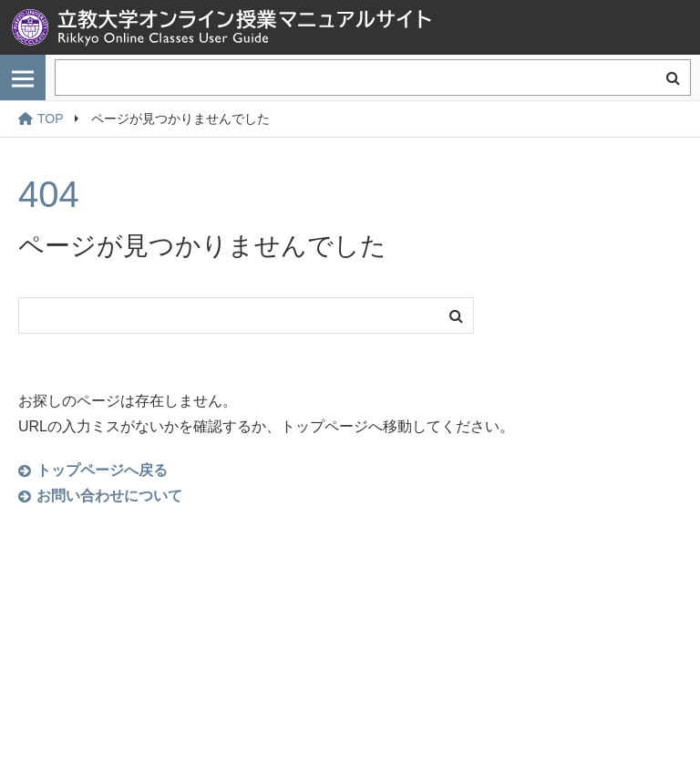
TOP (41, 119)
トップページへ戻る (102, 470)
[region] (350, 119)
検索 (673, 78)
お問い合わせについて (109, 496)
